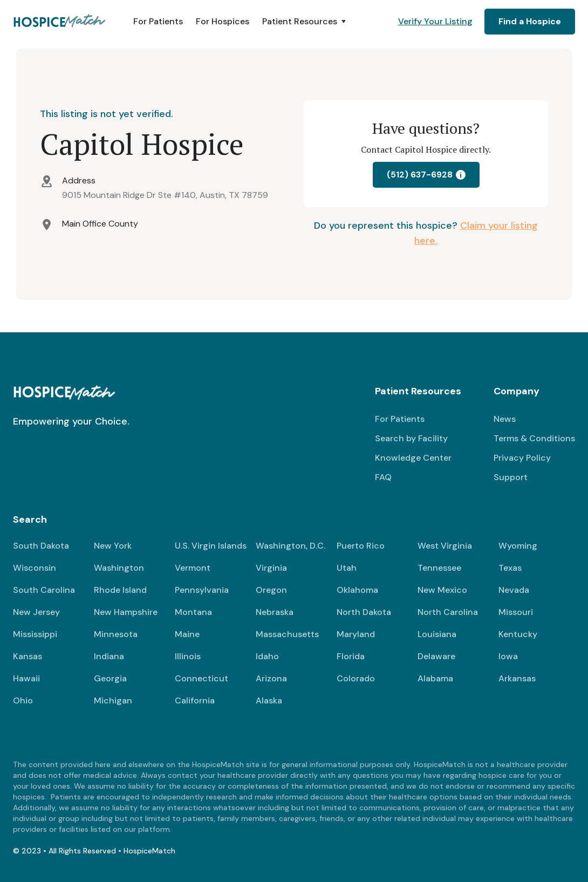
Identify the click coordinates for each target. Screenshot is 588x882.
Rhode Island (120, 590)
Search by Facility (411, 438)
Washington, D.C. (290, 546)
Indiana (109, 656)
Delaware (436, 656)
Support (511, 477)
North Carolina (448, 612)
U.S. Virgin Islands (211, 546)
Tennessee (439, 568)
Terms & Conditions (534, 438)
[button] (305, 22)
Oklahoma (357, 590)
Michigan (113, 700)
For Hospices (223, 21)
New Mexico (442, 590)
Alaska (269, 700)
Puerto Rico (361, 546)
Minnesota (116, 634)
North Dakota (364, 612)
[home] (60, 22)
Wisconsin (35, 568)
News (505, 419)
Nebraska (275, 612)
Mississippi (35, 634)
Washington (119, 568)
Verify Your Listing (435, 21)
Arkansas (517, 678)
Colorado (356, 678)
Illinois (188, 656)
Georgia (110, 678)
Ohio (23, 700)
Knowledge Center (413, 458)
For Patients (158, 21)
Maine (187, 634)
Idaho (267, 656)
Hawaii (26, 678)
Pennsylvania (202, 590)
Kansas (28, 656)
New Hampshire (126, 612)
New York (113, 546)
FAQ (383, 477)
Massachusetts (287, 634)
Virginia (271, 568)
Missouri (516, 612)
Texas (510, 568)
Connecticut (201, 678)
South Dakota (41, 546)
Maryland (356, 634)
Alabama (435, 678)
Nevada (514, 590)
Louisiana (437, 634)
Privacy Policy (522, 458)
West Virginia (445, 546)
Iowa (508, 656)
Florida (351, 656)
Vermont (193, 568)
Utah (347, 568)
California (195, 700)
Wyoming (518, 546)
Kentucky (518, 634)
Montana (193, 612)
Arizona (271, 678)
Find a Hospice (530, 21)
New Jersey (36, 612)
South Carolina (44, 590)
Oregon (271, 590)
